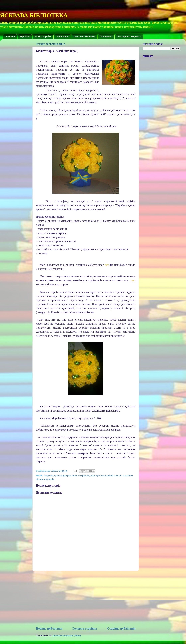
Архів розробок (43, 37)
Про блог (25, 37)
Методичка (106, 37)
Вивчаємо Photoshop (84, 37)
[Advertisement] (86, 599)
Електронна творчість (129, 37)
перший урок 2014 (114, 476)
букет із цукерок (63, 476)
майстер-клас (97, 476)
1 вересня (48, 476)
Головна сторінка (85, 628)
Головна (11, 37)
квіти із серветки (81, 476)
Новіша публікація (49, 628)
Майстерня (63, 37)
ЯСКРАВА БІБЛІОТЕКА (34, 15)
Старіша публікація (121, 628)
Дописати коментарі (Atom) (67, 635)
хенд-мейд (49, 479)
